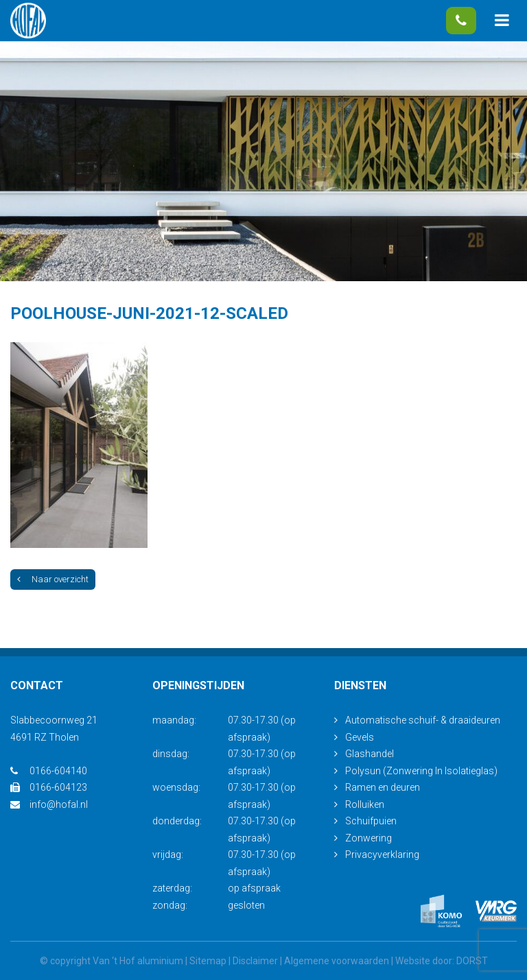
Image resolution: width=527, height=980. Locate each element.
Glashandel (370, 754)
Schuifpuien (371, 821)
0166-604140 (461, 21)
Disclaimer (255, 961)
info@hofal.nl (49, 804)
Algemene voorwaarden (337, 961)
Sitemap (208, 961)
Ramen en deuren (383, 787)
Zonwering (368, 838)
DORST (472, 961)
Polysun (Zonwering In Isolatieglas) (421, 771)
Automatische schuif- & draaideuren (423, 720)
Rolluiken (365, 804)
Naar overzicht (53, 579)
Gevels (360, 737)
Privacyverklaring (382, 854)
